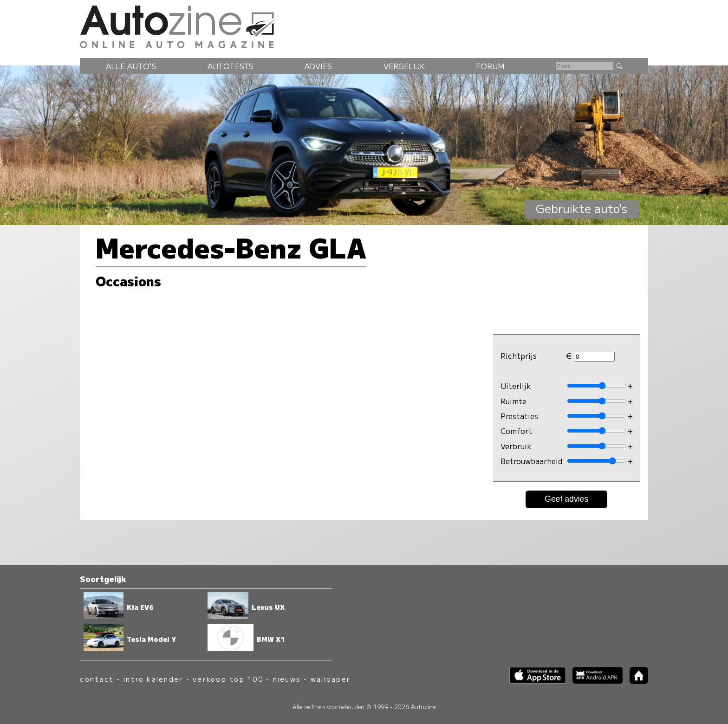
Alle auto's (131, 66)
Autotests (231, 66)
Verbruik (516, 446)
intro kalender (153, 679)
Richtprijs (519, 356)
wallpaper (331, 679)
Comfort (516, 431)
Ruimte (513, 401)
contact (97, 679)
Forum (490, 66)
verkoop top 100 (228, 679)
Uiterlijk (516, 386)
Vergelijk (404, 66)
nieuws (287, 679)
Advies (318, 66)
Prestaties (519, 416)
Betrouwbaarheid (531, 461)
